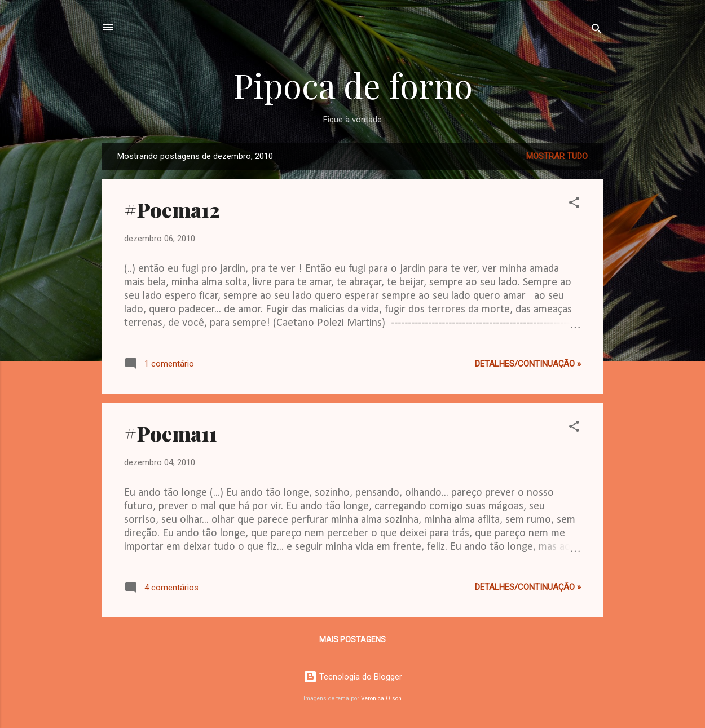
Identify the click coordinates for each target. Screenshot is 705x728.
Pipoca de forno (353, 85)
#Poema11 (171, 433)
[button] (574, 204)
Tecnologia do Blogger (353, 677)
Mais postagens (352, 639)
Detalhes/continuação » (528, 364)
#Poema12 (172, 209)
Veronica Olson (381, 698)
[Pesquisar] (597, 31)
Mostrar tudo (557, 156)
